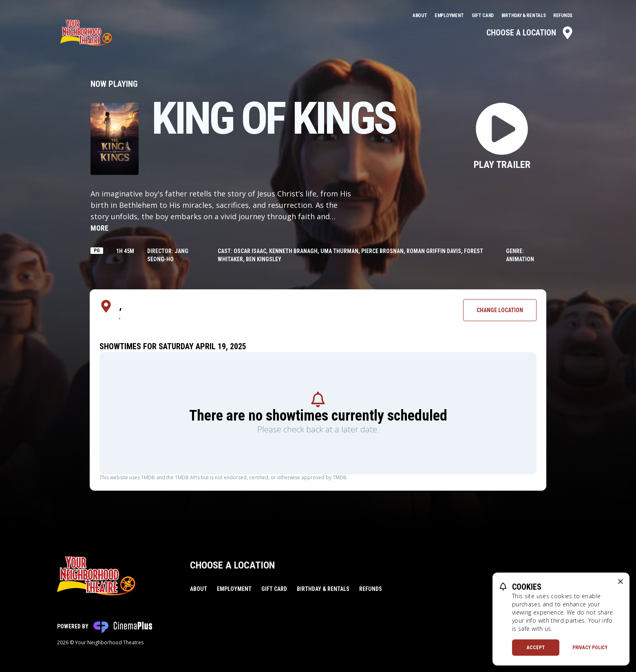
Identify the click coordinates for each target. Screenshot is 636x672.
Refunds (563, 15)
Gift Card (483, 15)
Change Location (500, 310)
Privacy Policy (590, 648)
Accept (536, 648)
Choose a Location (530, 33)
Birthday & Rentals (524, 15)
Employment (450, 15)
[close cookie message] (621, 582)
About (420, 15)
